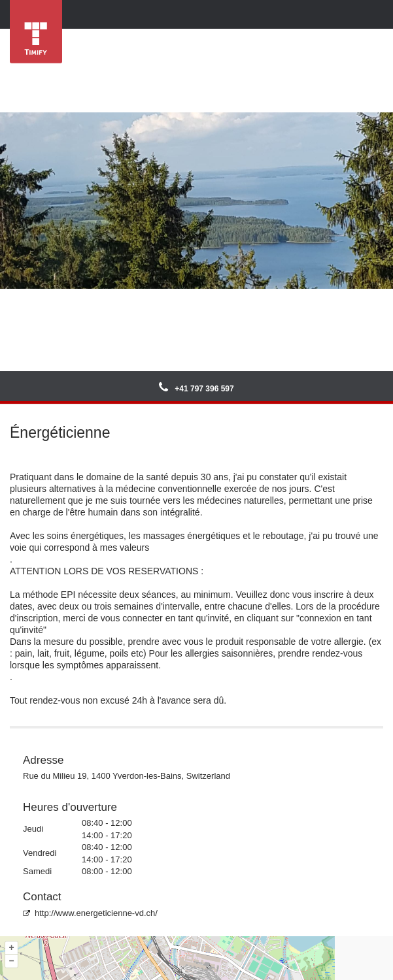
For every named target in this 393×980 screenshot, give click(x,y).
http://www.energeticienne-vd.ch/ (90, 913)
